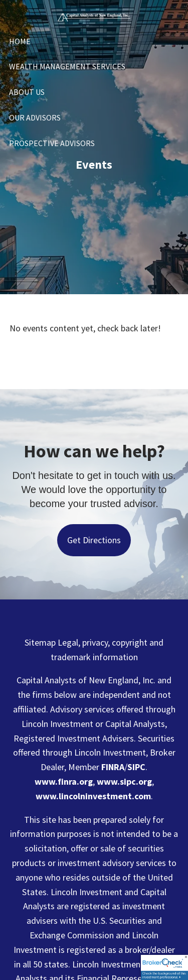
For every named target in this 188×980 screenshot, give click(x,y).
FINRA (113, 767)
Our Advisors (35, 117)
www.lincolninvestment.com (93, 796)
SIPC (136, 767)
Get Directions (94, 540)
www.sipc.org (124, 781)
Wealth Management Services (67, 66)
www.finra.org (64, 781)
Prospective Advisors (52, 143)
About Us (27, 92)
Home (20, 41)
